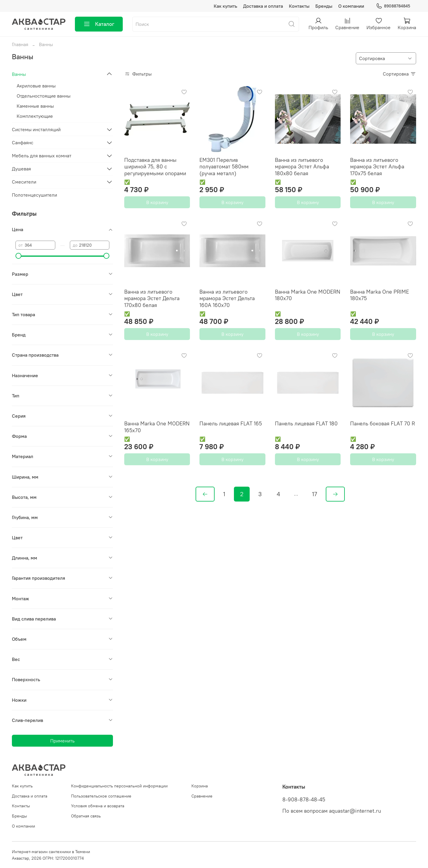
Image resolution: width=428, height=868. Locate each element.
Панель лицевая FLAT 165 (231, 423)
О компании (351, 6)
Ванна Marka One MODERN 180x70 (308, 295)
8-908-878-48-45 (304, 800)
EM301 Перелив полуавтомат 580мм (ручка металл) (224, 167)
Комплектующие (35, 116)
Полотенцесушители (34, 195)
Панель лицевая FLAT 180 (306, 423)
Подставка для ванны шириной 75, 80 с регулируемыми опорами (155, 167)
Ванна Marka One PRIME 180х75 (380, 295)
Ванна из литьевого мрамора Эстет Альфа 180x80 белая (302, 167)
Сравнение (202, 796)
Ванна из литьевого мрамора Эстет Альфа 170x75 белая (377, 167)
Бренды (324, 6)
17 (315, 494)
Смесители (24, 182)
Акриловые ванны (36, 86)
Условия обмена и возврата (98, 806)
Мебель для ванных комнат (42, 156)
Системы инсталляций (36, 129)
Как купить (225, 6)
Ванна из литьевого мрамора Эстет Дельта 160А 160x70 (227, 298)
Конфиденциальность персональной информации (119, 786)
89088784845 (393, 6)
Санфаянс (23, 142)
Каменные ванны (35, 106)
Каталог (99, 24)
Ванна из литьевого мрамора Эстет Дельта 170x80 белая (152, 298)
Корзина (200, 786)
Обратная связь (86, 816)
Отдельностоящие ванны (44, 96)
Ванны (19, 74)
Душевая (21, 169)
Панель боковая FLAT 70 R (383, 423)
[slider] (18, 256)
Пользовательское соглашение (101, 796)
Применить (62, 741)
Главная (20, 44)
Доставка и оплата (263, 6)
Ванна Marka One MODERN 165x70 (157, 427)
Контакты (299, 6)
